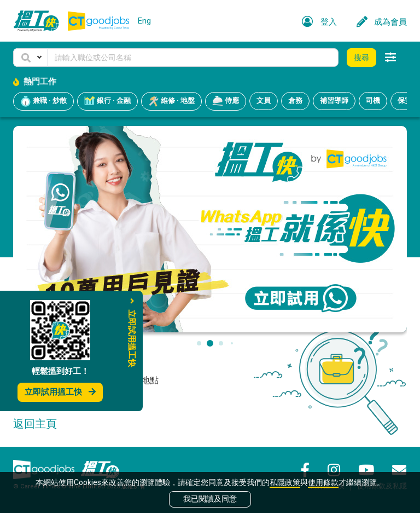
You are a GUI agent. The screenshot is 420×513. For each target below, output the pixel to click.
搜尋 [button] (361, 57)
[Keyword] (193, 57)
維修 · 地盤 (171, 101)
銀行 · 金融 (107, 101)
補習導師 (334, 100)
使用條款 (323, 482)
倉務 (295, 100)
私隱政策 (285, 482)
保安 (405, 100)
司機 (373, 100)
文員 (264, 100)
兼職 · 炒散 (43, 101)
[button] (31, 57)
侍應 (226, 101)
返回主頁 (35, 424)
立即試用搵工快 (60, 392)
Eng (144, 21)
